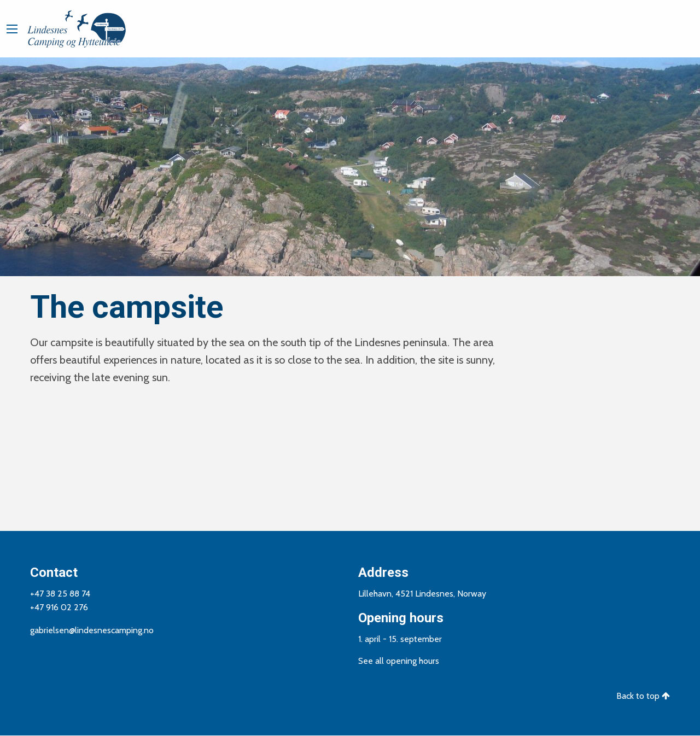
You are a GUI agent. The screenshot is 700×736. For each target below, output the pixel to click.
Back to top (643, 696)
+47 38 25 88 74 (60, 594)
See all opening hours (399, 661)
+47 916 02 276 (59, 607)
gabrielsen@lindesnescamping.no (92, 630)
